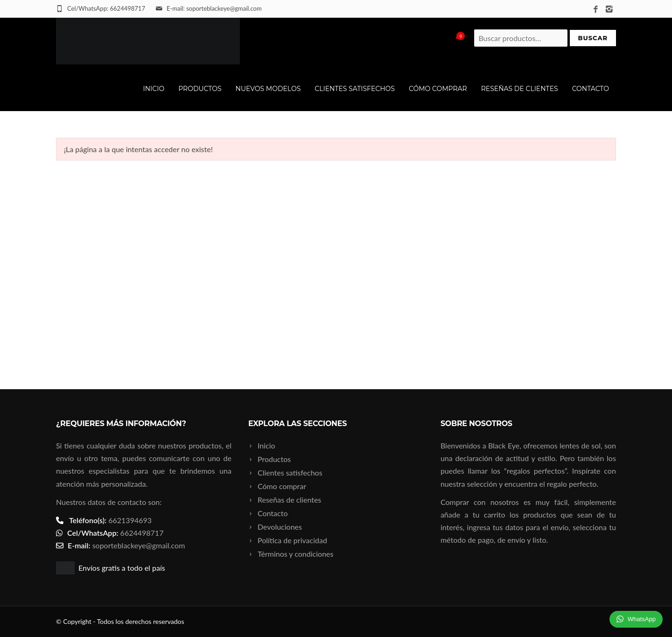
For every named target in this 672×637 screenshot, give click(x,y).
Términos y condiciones (296, 554)
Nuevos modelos (268, 89)
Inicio (154, 89)
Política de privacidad (292, 540)
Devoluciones (280, 527)
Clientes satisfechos (355, 89)
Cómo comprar (438, 89)
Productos (200, 89)
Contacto (591, 89)
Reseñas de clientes (520, 89)
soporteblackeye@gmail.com (139, 545)
